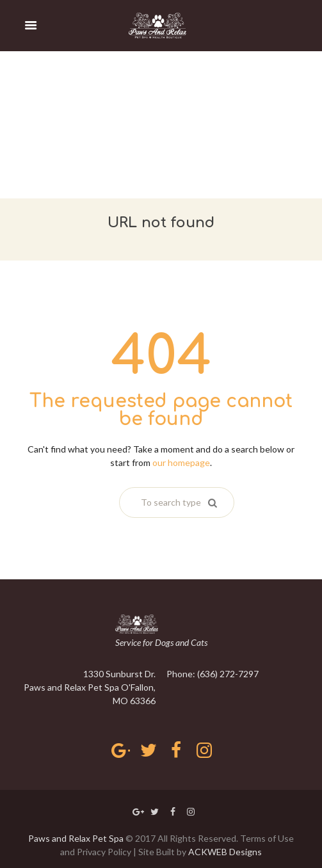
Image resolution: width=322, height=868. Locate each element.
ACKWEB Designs (225, 852)
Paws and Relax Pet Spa (76, 838)
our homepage (181, 462)
